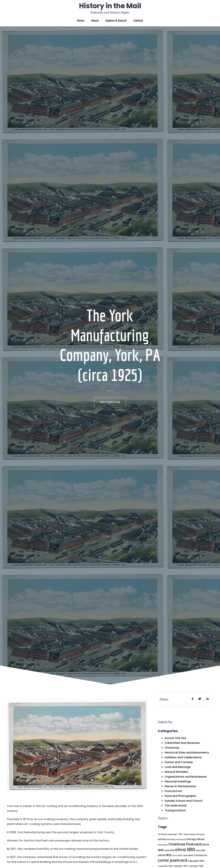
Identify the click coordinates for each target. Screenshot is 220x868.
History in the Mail (110, 6)
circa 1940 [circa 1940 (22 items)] (188, 855)
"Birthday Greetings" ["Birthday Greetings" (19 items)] (168, 834)
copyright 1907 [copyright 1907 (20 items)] (181, 866)
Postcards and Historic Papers (110, 12)
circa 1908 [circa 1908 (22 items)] (169, 850)
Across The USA (175, 738)
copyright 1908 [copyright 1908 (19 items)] (196, 866)
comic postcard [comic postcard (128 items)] (172, 860)
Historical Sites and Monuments (187, 753)
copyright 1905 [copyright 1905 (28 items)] (196, 861)
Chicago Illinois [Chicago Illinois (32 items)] (195, 839)
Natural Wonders (176, 772)
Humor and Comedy (179, 762)
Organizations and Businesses (186, 777)
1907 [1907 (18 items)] (181, 834)
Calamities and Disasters (182, 743)
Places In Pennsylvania (180, 786)
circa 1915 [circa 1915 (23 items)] (200, 850)
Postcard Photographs (180, 796)
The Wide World (176, 806)
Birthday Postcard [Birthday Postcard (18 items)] (176, 839)
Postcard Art (173, 791)
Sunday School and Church (184, 801)
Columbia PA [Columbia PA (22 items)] (200, 855)
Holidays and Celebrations (183, 757)
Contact (138, 21)
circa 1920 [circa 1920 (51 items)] (165, 855)
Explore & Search (116, 21)
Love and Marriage (178, 767)
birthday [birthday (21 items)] (162, 839)
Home (81, 21)
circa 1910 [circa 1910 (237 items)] (185, 850)
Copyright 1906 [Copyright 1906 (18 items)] (165, 866)
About (95, 21)
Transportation (175, 810)
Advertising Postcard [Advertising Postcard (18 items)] (194, 834)
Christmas (172, 748)
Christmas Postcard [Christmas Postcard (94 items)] (185, 844)
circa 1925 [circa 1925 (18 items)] (177, 856)
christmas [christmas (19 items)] (163, 845)
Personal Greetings (178, 781)
